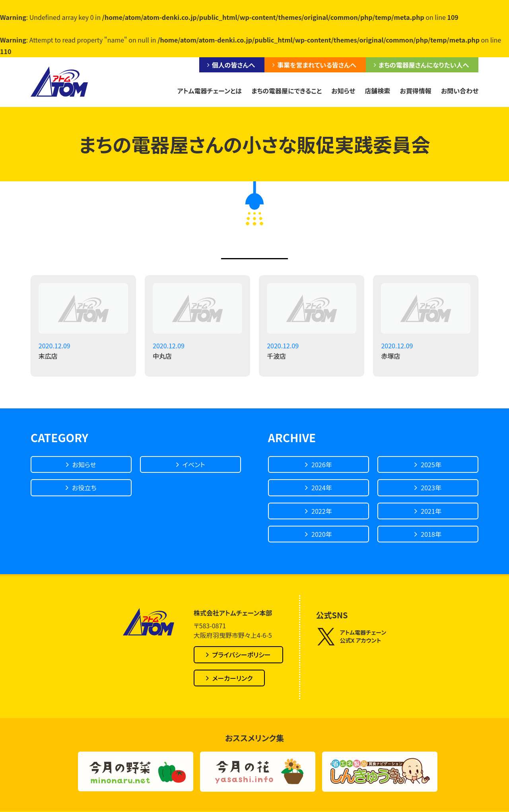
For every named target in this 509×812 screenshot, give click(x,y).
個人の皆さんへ (233, 65)
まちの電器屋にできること (287, 91)
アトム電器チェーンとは (209, 91)
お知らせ (343, 91)
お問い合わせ (460, 91)
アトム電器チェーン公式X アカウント (351, 636)
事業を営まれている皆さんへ (317, 65)
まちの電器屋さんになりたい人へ (424, 65)
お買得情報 (416, 91)
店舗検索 (377, 91)
